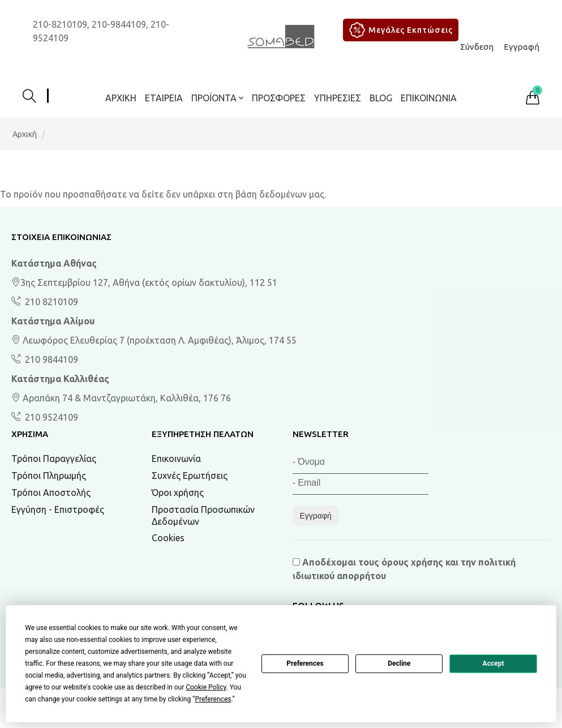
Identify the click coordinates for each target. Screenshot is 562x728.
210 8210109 (50, 302)
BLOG (381, 98)
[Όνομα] (361, 463)
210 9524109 (50, 417)
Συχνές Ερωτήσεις (190, 476)
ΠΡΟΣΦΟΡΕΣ (279, 98)
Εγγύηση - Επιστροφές (58, 509)
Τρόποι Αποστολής (51, 493)
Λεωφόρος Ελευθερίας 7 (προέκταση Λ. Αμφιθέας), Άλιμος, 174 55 (154, 340)
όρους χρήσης (412, 562)
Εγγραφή (522, 47)
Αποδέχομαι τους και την (404, 569)
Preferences (305, 663)
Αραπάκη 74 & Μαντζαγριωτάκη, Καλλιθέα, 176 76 (121, 398)
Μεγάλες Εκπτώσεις (399, 30)
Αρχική (121, 98)
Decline (399, 663)
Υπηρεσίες (338, 98)
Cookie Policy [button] (206, 687)
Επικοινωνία (429, 98)
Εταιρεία (164, 98)
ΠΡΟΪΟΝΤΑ (217, 98)
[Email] (361, 484)
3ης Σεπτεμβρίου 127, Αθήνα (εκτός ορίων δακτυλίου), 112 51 (144, 282)
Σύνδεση (477, 47)
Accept (494, 663)
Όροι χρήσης (178, 493)
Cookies (168, 538)
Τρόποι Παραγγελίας (54, 459)
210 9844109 (50, 359)
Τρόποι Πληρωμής (49, 476)
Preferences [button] (213, 699)
